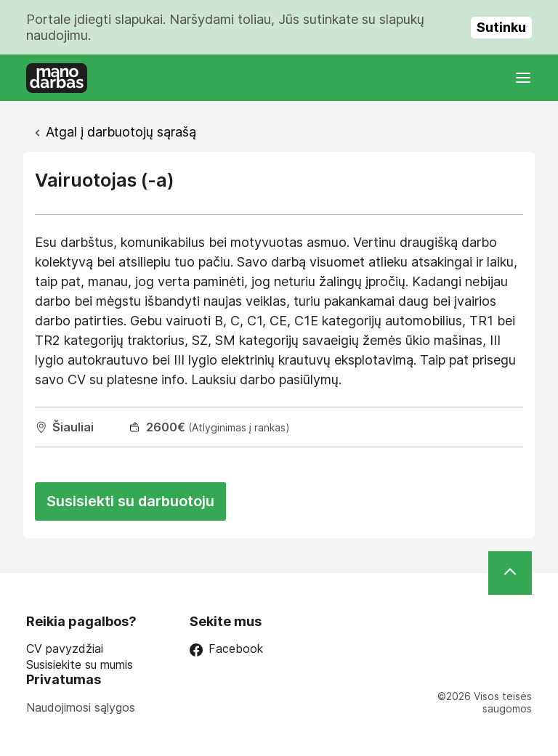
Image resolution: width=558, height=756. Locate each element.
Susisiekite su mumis (80, 665)
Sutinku (501, 27)
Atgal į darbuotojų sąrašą (121, 132)
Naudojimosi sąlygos (81, 707)
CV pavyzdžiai (65, 649)
